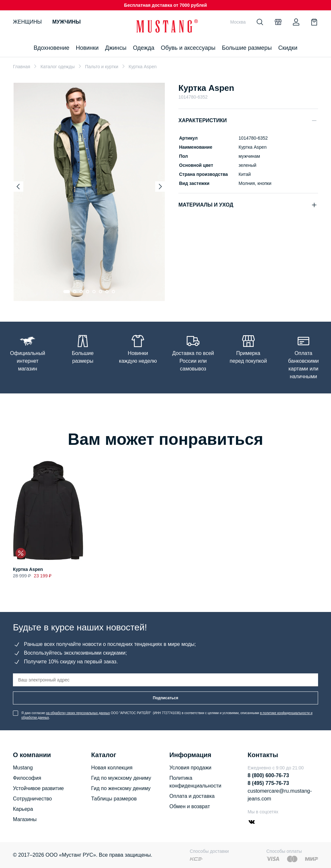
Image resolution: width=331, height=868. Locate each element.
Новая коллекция (112, 768)
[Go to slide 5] (94, 292)
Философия (27, 778)
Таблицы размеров (114, 799)
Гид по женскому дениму (121, 788)
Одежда (144, 48)
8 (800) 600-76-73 (268, 775)
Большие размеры (247, 48)
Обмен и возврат (190, 806)
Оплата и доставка (192, 796)
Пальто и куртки (102, 67)
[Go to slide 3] (81, 292)
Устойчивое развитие (38, 788)
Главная (21, 67)
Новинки (87, 48)
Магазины (25, 819)
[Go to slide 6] (101, 292)
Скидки (288, 48)
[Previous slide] (18, 187)
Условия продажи (190, 768)
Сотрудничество (32, 799)
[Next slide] (160, 187)
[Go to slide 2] (75, 292)
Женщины (27, 22)
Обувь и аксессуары (188, 48)
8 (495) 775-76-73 (268, 783)
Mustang (23, 768)
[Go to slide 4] (88, 292)
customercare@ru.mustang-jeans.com (280, 795)
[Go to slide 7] (107, 292)
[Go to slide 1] (67, 292)
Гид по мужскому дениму (121, 778)
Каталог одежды (58, 67)
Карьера (23, 809)
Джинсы (116, 48)
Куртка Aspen (28, 569)
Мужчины (67, 22)
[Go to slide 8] (113, 292)
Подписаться (165, 698)
